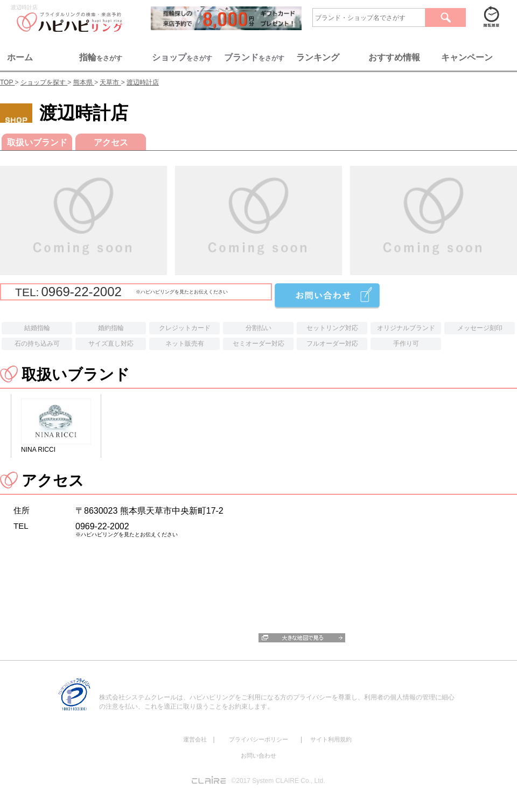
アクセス (111, 142)
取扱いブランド (37, 142)
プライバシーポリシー (258, 739)
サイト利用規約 (331, 739)
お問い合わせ (258, 755)
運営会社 (195, 739)
